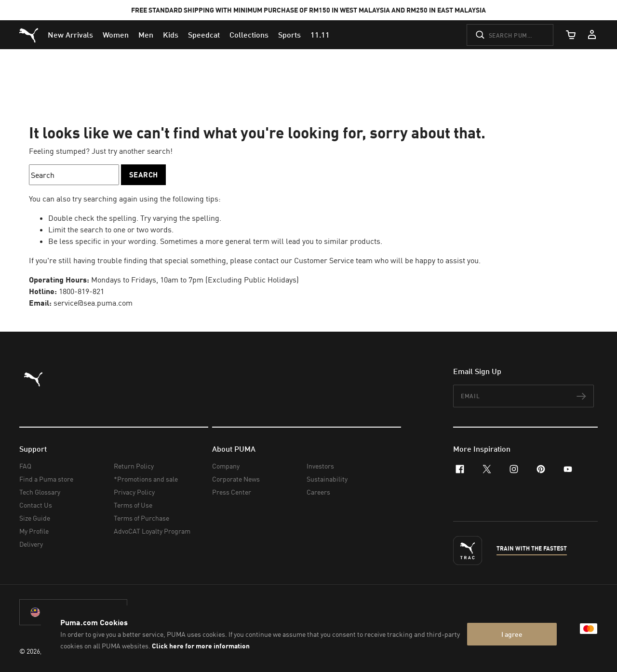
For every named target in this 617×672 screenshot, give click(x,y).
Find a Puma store (46, 479)
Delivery (31, 544)
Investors (320, 466)
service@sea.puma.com (93, 303)
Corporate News (236, 479)
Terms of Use (133, 505)
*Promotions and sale (146, 479)
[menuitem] (70, 35)
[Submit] (480, 35)
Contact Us (36, 505)
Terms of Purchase (141, 518)
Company (226, 466)
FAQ (25, 466)
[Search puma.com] (510, 35)
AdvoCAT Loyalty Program (152, 531)
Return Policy (134, 466)
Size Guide (35, 518)
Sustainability (327, 479)
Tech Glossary (40, 492)
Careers (318, 492)
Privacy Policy (134, 492)
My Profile (34, 531)
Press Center (232, 492)
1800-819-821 (81, 291)
